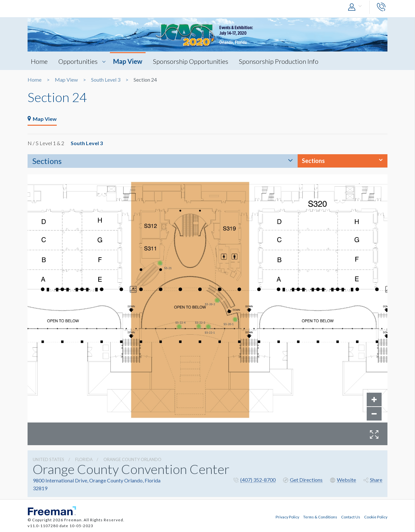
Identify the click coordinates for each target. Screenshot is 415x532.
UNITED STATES (48, 459)
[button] (356, 7)
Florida (84, 459)
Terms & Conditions (320, 517)
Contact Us (351, 517)
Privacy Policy (287, 517)
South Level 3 (106, 80)
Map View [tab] (42, 119)
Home (39, 61)
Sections (47, 161)
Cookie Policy (376, 517)
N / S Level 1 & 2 (46, 143)
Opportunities (78, 61)
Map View (128, 61)
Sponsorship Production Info (279, 61)
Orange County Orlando (132, 459)
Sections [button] (313, 161)
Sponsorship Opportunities (191, 61)
